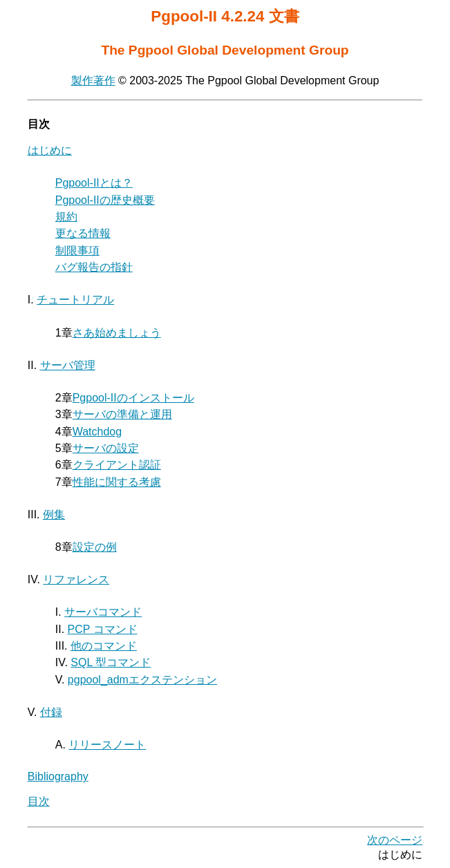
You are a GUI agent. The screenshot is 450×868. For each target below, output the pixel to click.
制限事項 (77, 251)
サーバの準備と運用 (122, 414)
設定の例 (95, 547)
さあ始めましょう (117, 333)
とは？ (94, 183)
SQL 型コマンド (111, 662)
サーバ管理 (68, 365)
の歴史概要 (105, 200)
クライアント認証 (117, 465)
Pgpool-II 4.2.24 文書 (225, 16)
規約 (66, 217)
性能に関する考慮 (117, 482)
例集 (54, 515)
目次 (39, 801)
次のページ (395, 840)
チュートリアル (75, 300)
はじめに (50, 150)
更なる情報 (83, 233)
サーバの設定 (106, 448)
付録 (51, 712)
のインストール (133, 398)
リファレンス (76, 579)
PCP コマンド (103, 629)
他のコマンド (104, 646)
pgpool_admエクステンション (142, 680)
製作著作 (93, 81)
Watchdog (97, 432)
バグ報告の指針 (94, 267)
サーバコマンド (103, 612)
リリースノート (107, 745)
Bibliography (58, 776)
